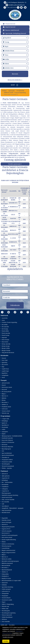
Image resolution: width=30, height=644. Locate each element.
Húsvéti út (5, 524)
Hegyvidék (5, 518)
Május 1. (4, 394)
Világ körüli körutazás (8, 353)
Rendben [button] (6, 641)
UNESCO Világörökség (8, 604)
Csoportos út (5, 491)
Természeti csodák (7, 462)
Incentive (12, 625)
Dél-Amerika (5, 327)
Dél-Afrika (5, 325)
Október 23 (5, 572)
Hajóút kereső (10, 27)
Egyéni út (4, 423)
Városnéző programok (8, 466)
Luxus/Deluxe (6, 548)
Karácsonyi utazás (7, 387)
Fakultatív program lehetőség (10, 495)
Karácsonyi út (6, 533)
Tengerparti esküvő (7, 460)
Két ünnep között (7, 392)
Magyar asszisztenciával (8, 550)
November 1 (5, 568)
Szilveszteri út (6, 591)
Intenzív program (7, 531)
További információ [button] (8, 637)
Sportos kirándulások (8, 455)
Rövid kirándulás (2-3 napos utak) (11, 580)
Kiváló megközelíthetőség (9, 540)
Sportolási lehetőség (7, 587)
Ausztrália (5, 318)
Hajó (3, 367)
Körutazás (5, 445)
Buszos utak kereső (12, 30)
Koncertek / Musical (7, 440)
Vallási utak (5, 609)
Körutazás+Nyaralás (7, 447)
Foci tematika (5, 502)
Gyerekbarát (5, 506)
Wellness (4, 619)
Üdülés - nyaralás (7, 468)
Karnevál (4, 389)
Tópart (4, 602)
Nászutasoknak (6, 565)
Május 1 (4, 555)
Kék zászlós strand (7, 537)
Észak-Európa (6, 335)
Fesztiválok (5, 427)
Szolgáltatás (5, 375)
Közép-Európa (6, 346)
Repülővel (5, 373)
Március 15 (5, 557)
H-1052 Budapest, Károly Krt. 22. (15, 2)
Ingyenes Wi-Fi (6, 529)
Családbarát (5, 487)
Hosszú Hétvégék (6, 522)
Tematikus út (5, 457)
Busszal (4, 358)
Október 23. (5, 404)
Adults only (4, 625)
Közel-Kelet (5, 342)
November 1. (5, 402)
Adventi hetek (6, 383)
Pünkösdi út (5, 576)
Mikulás (4, 398)
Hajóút (4, 434)
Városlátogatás (6, 464)
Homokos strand (6, 520)
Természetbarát (6, 598)
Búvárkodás (5, 484)
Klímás (4, 542)
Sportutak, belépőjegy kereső (16, 33)
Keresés (15, 74)
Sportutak (11, 91)
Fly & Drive (5, 365)
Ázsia (3, 320)
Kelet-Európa (5, 340)
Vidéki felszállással (7, 617)
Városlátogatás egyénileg (9, 613)
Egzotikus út (5, 425)
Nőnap (4, 400)
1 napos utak (5, 419)
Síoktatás (4, 585)
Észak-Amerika (6, 333)
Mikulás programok (7, 563)
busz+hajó (5, 360)
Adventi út (5, 474)
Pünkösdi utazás (6, 407)
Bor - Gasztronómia (7, 482)
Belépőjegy (5, 421)
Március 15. (5, 396)
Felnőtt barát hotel (7, 497)
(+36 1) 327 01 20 (10, 7)
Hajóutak (4, 337)
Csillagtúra (5, 489)
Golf (3, 504)
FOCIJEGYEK (20, 91)
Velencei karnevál (7, 615)
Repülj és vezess (6, 578)
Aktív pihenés (6, 476)
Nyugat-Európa (6, 350)
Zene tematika (6, 621)
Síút (3, 451)
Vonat (3, 377)
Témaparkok (5, 593)
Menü (15, 85)
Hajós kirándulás (7, 510)
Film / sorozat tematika (8, 500)
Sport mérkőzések (7, 453)
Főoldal (4, 91)
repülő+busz (5, 369)
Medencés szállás (7, 559)
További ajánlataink (14, 164)
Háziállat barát (6, 512)
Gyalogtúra (5, 432)
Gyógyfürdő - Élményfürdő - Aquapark (13, 508)
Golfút (3, 429)
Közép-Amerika (6, 344)
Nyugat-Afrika (6, 348)
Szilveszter (5, 409)
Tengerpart (5, 596)
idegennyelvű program (8, 527)
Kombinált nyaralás (7, 438)
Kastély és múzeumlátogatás (10, 535)
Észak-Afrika (5, 331)
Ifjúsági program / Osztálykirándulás (12, 436)
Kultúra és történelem (8, 442)
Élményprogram (6, 493)
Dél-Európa (5, 329)
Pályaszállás (5, 574)
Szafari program (6, 589)
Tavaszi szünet (6, 411)
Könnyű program (7, 546)
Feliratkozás (15, 305)
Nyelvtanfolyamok (7, 570)
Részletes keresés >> (15, 80)
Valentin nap (5, 413)
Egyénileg (4, 362)
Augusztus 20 (6, 478)
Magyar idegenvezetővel (9, 553)
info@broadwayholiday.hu (15, 5)
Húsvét (4, 385)
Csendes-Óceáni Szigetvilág (9, 322)
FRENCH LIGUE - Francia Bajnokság (15, 93)
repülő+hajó (5, 371)
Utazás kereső (10, 24)
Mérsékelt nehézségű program (10, 561)
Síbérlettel (5, 583)
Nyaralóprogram (6, 449)
